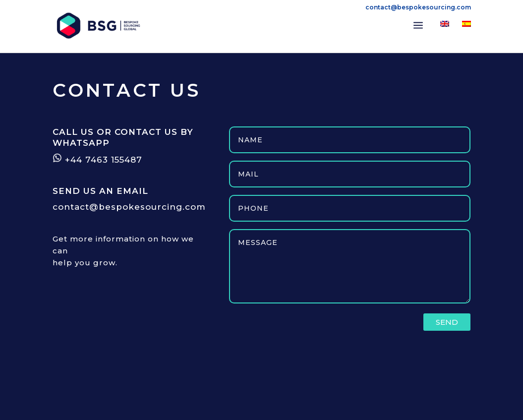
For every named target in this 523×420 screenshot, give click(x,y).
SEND (447, 322)
